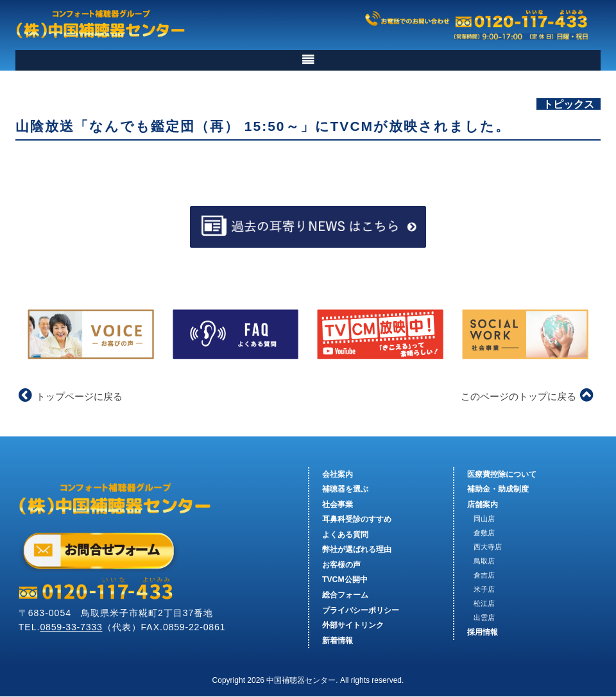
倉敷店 (484, 533)
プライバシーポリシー (361, 610)
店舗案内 (483, 504)
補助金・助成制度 (498, 490)
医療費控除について (502, 474)
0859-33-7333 (72, 628)
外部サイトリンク (353, 626)
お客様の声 (341, 565)
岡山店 (484, 519)
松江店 (484, 603)
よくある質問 (345, 535)
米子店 (484, 589)
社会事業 (338, 504)
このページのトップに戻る (527, 396)
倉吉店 (484, 575)
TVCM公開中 (345, 580)
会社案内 (338, 474)
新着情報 (338, 641)
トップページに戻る (71, 396)
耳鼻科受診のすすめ (357, 520)
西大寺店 (488, 547)
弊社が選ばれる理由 (357, 550)
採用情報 (483, 632)
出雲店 (484, 617)
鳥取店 (484, 561)
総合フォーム (345, 595)
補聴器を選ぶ (345, 490)
